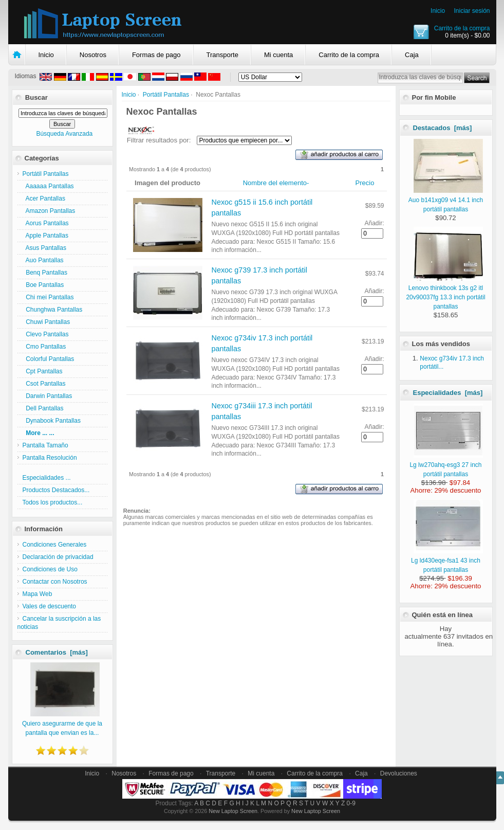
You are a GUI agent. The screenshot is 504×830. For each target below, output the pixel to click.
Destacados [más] (443, 128)
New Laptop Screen (233, 811)
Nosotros (93, 55)
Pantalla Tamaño (45, 445)
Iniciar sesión (472, 11)
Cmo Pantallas (44, 347)
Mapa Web (38, 594)
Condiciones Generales (55, 545)
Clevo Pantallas (46, 334)
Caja (412, 55)
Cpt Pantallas (43, 371)
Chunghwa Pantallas (53, 310)
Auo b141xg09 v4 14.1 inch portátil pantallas (446, 200)
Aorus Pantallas (46, 223)
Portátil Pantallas (166, 95)
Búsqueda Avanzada (64, 134)
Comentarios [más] (57, 652)
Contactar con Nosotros (55, 582)
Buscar (36, 97)
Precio (365, 183)
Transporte (222, 55)
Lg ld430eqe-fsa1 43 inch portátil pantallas (447, 561)
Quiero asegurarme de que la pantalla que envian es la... (62, 724)
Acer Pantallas (44, 199)
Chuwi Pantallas (46, 322)
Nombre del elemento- (276, 183)
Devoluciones (399, 773)
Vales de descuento (50, 606)
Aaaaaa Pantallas (48, 186)
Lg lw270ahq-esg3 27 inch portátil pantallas (446, 465)
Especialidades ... (47, 478)
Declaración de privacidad (58, 557)
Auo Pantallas (43, 260)
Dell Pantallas (43, 408)
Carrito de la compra (462, 28)
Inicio (438, 11)
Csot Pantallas (44, 384)
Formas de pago (156, 55)
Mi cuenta (278, 55)
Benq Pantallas (45, 273)
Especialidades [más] (448, 393)
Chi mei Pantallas (48, 297)
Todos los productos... (53, 502)
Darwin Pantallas (48, 396)
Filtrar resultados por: (159, 140)
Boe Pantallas (43, 285)
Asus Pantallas (44, 248)
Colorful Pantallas (49, 359)
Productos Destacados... (56, 490)
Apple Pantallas (45, 236)
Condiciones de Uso (50, 569)
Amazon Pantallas (49, 211)
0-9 (351, 803)
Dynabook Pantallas (52, 421)
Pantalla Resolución (50, 458)
